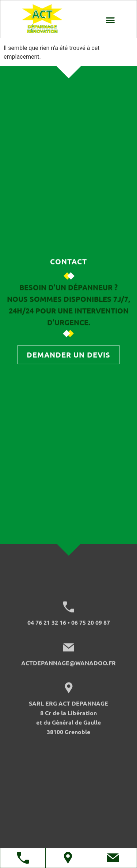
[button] (110, 20)
